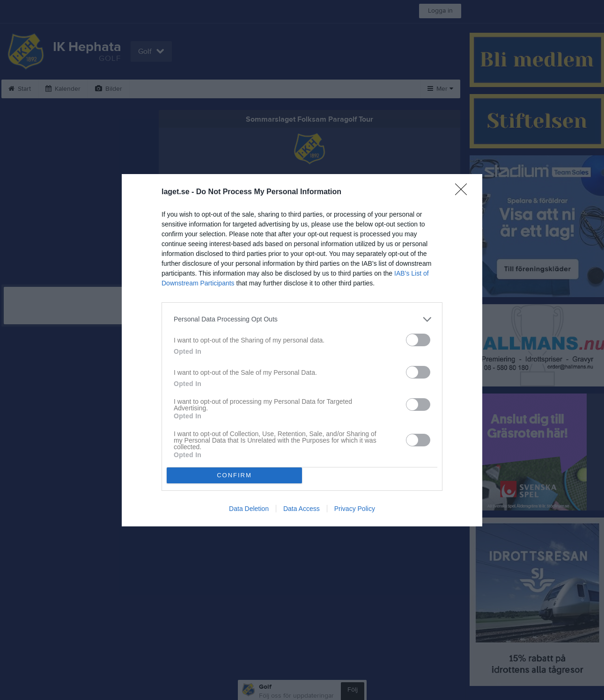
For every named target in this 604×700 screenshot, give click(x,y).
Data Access (302, 509)
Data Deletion (249, 509)
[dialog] (302, 350)
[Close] (464, 192)
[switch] (418, 340)
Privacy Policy (355, 509)
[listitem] (302, 319)
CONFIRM (234, 475)
